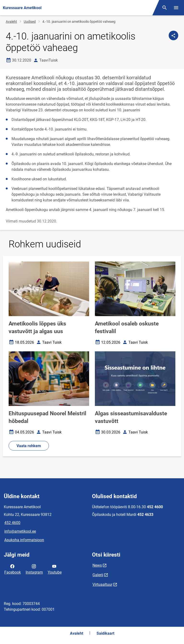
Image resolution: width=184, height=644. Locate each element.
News (97, 565)
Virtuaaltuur (102, 584)
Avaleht (11, 22)
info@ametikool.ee (20, 531)
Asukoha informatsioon (24, 540)
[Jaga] (173, 35)
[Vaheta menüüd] (176, 8)
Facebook (13, 569)
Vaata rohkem (29, 446)
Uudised (30, 22)
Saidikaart (105, 633)
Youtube (55, 569)
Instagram (34, 569)
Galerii (98, 575)
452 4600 (12, 523)
